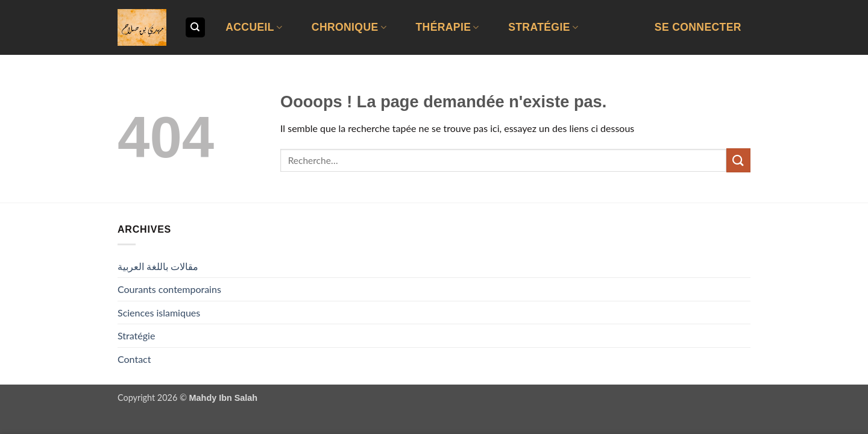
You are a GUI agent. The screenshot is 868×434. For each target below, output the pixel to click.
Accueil (254, 27)
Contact (134, 359)
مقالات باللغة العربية (158, 266)
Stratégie (543, 27)
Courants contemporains (169, 289)
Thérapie (447, 27)
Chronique (349, 27)
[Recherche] (195, 27)
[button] (698, 27)
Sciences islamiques (159, 313)
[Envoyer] (738, 160)
